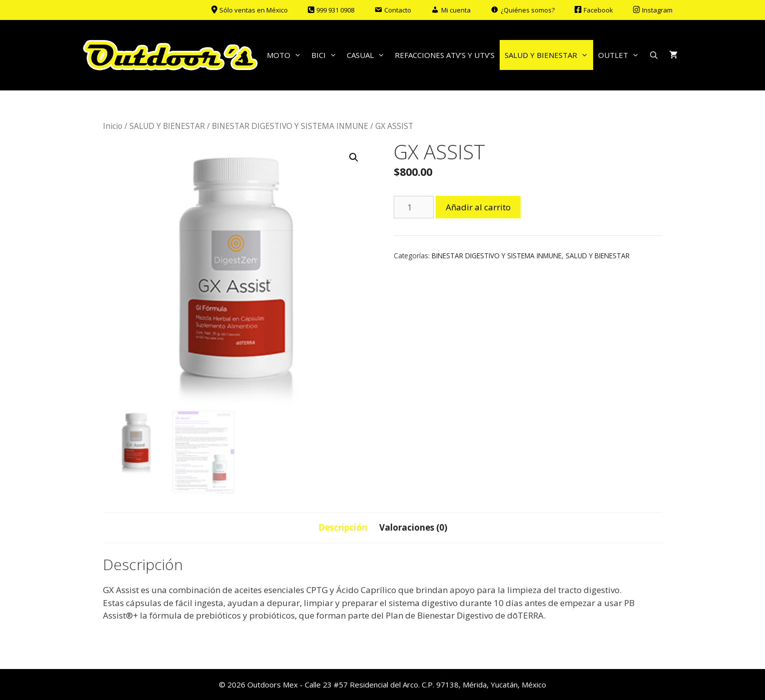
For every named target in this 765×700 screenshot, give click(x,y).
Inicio (113, 126)
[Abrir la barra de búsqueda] (654, 55)
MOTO (287, 55)
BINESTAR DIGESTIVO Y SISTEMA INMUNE (290, 126)
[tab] (343, 528)
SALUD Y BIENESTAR (549, 55)
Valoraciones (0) (413, 527)
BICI (327, 55)
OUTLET (621, 55)
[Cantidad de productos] (414, 207)
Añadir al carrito (478, 207)
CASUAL (368, 55)
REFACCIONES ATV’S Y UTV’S (445, 55)
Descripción (343, 527)
